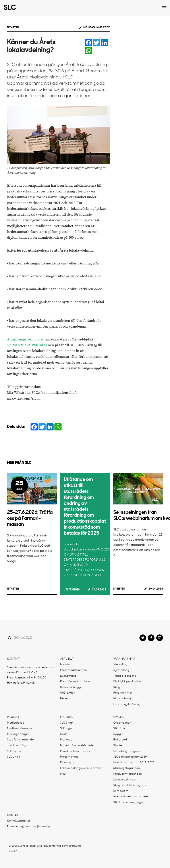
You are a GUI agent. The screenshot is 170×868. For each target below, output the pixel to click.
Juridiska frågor (18, 746)
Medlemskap (16, 723)
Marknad (66, 740)
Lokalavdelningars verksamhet (81, 768)
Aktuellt (67, 659)
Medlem (13, 717)
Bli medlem (121, 791)
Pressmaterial (70, 757)
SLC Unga (14, 757)
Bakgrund (120, 740)
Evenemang (68, 676)
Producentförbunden (127, 774)
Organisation (122, 723)
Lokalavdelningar (125, 780)
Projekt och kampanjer (75, 751)
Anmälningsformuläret (25, 339)
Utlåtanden (72, 590)
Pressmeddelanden (73, 670)
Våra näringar (124, 659)
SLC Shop (67, 723)
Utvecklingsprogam (127, 751)
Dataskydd (68, 763)
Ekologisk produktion (127, 682)
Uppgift (118, 734)
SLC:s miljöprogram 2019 (130, 757)
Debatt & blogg (71, 687)
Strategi (119, 746)
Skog (117, 687)
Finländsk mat (123, 693)
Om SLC (119, 717)
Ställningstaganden (127, 768)
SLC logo (66, 728)
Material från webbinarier (77, 746)
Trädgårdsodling (125, 676)
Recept (65, 699)
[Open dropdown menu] (164, 8)
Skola (64, 734)
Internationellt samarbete (131, 797)
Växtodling (120, 664)
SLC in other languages (129, 802)
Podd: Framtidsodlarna (76, 682)
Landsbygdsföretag (127, 704)
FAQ (63, 774)
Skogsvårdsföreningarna (130, 785)
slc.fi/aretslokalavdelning (27, 345)
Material (67, 717)
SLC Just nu (15, 751)
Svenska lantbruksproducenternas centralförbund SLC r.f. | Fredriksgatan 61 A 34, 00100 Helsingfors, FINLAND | (30, 675)
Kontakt (14, 659)
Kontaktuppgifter (19, 821)
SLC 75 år (120, 728)
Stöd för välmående (20, 740)
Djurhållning (121, 670)
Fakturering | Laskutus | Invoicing (29, 827)
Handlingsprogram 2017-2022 (134, 763)
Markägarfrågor (18, 734)
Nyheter (13, 28)
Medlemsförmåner (20, 728)
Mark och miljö (123, 699)
